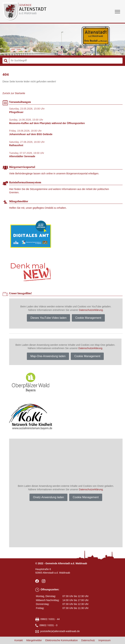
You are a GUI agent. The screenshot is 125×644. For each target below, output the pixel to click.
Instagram (44, 581)
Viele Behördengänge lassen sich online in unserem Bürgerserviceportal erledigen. (54, 173)
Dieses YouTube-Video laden (48, 318)
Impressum (105, 640)
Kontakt (19, 640)
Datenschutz (88, 640)
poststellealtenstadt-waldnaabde (60, 631)
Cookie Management (88, 318)
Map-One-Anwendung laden (48, 356)
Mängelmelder (34, 640)
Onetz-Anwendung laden (48, 497)
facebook (38, 581)
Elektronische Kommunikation (61, 640)
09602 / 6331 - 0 (48, 625)
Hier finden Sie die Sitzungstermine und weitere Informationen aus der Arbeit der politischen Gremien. (59, 191)
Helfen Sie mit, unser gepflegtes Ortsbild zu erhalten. (38, 208)
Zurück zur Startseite (14, 93)
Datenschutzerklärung (91, 310)
